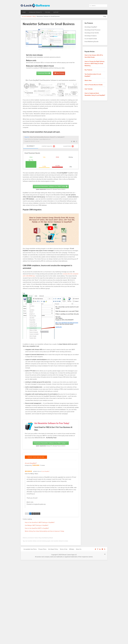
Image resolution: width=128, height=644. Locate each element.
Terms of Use (64, 549)
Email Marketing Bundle (91, 42)
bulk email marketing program (44, 541)
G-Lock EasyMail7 (31, 463)
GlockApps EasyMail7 (91, 27)
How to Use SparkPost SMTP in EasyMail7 (37, 528)
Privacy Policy (42, 549)
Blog (34, 16)
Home (24, 12)
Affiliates (72, 549)
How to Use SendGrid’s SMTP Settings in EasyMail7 (40, 522)
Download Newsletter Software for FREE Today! (51, 186)
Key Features (88, 70)
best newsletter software (31, 541)
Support (56, 12)
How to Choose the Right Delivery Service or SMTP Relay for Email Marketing (94, 64)
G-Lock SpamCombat (91, 39)
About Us (79, 549)
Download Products (35, 12)
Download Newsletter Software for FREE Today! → (51, 443)
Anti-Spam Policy (53, 549)
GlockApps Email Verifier (92, 33)
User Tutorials (89, 89)
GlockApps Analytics (91, 36)
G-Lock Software (27, 16)
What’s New (88, 81)
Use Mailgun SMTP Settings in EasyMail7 (37, 525)
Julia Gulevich (31, 538)
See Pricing (59, 73)
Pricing (48, 12)
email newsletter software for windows (59, 541)
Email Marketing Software (47, 538)
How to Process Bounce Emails (94, 85)
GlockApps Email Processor (92, 30)
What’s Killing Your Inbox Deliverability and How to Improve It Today (44, 531)
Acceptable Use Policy (30, 549)
